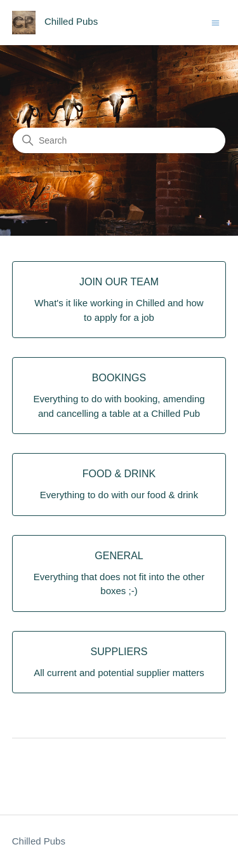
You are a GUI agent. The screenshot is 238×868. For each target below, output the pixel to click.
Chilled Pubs (39, 841)
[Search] (119, 140)
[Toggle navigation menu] (215, 22)
